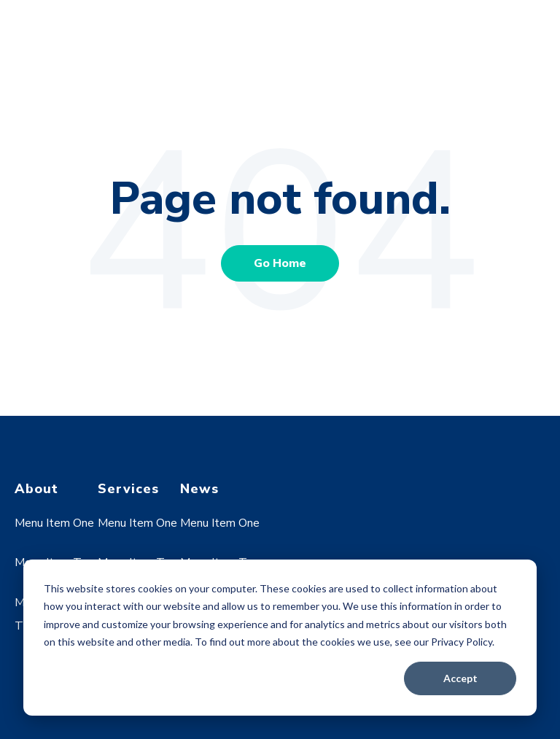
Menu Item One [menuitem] (54, 523)
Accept (460, 678)
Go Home (280, 263)
